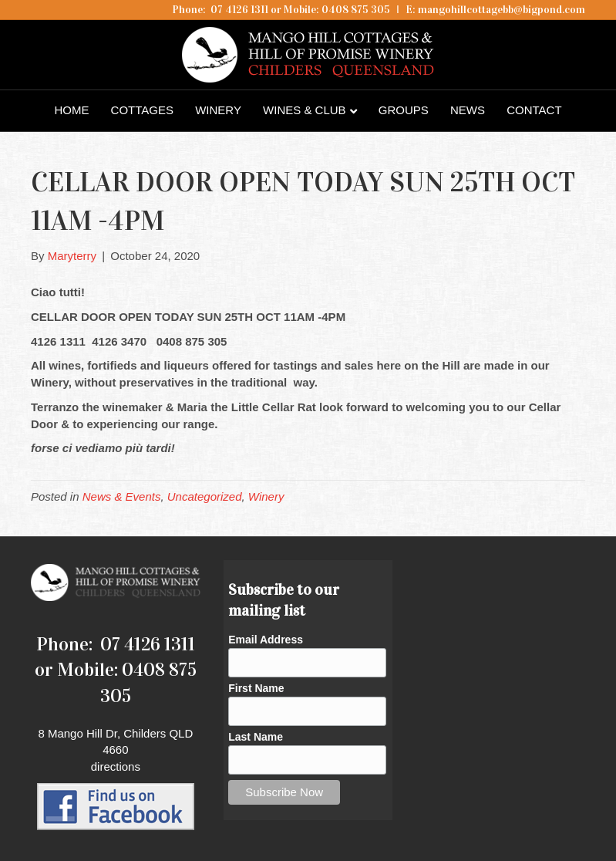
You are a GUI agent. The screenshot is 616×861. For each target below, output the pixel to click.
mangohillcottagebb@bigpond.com (502, 10)
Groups (404, 110)
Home (71, 110)
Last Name (256, 737)
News (468, 110)
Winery (218, 110)
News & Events (122, 496)
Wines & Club (305, 110)
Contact (534, 110)
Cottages (142, 110)
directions (116, 766)
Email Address (266, 640)
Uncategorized (205, 496)
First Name (256, 688)
